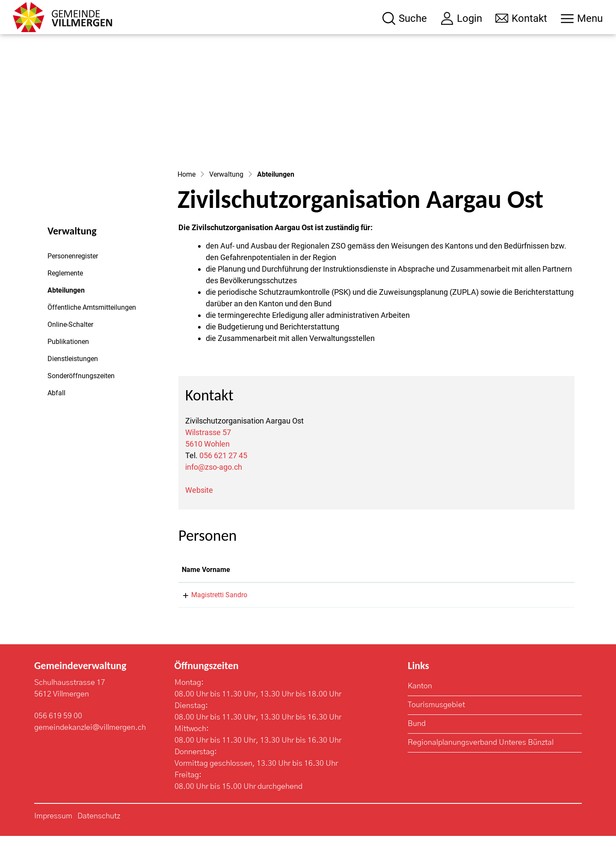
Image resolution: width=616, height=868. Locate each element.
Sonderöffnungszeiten (81, 408)
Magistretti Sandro (210, 627)
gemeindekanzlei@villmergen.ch (90, 760)
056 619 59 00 (58, 748)
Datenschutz (99, 848)
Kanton (420, 718)
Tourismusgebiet (436, 737)
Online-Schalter (70, 357)
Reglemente (65, 305)
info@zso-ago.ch (214, 499)
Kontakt (457, 602)
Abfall (56, 425)
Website (199, 522)
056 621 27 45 (223, 487)
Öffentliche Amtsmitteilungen (92, 339)
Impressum (53, 848)
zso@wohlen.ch (469, 627)
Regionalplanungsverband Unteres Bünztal (481, 775)
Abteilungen (71, 325)
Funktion (353, 602)
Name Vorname (206, 602)
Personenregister (73, 288)
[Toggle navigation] (582, 18)
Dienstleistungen (73, 391)
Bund (417, 756)
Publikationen (68, 374)
